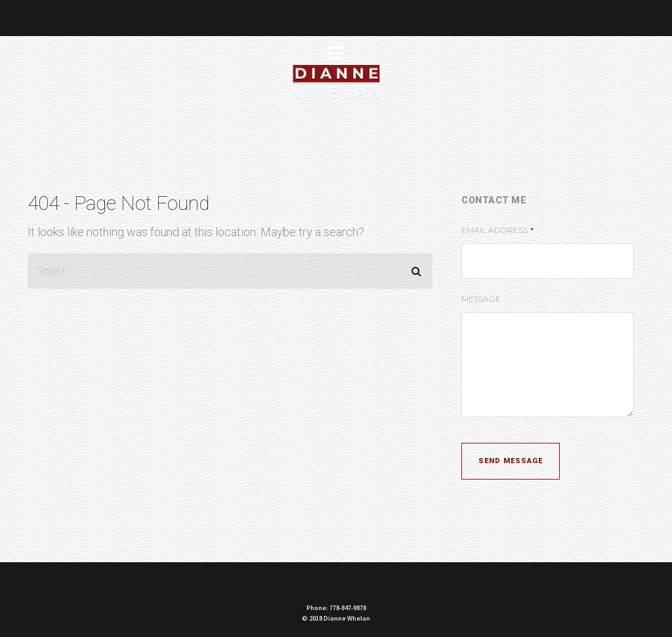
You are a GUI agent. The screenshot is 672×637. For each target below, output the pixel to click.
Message (481, 299)
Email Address (497, 230)
